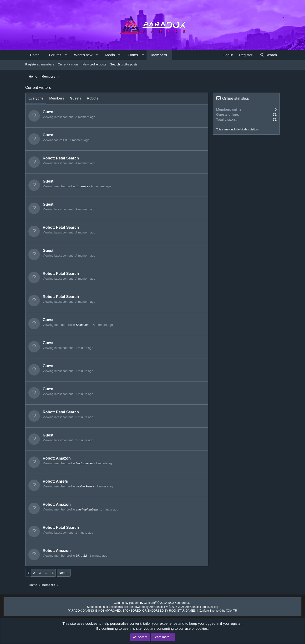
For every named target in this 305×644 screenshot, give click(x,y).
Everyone (36, 98)
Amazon (63, 458)
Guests (76, 98)
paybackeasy (85, 486)
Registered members (40, 64)
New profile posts (94, 64)
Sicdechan (83, 325)
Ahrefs (62, 481)
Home (35, 55)
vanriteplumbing (87, 509)
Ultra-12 (81, 556)
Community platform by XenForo (152, 603)
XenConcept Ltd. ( (193, 606)
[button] (65, 55)
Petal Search (67, 158)
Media (110, 55)
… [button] (46, 573)
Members (159, 55)
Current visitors (68, 64)
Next (62, 573)
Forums (55, 55)
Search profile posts (124, 64)
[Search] (268, 55)
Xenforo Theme (213, 610)
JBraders (82, 186)
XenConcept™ (158, 606)
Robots (92, 98)
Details (208, 606)
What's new (83, 55)
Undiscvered (84, 463)
